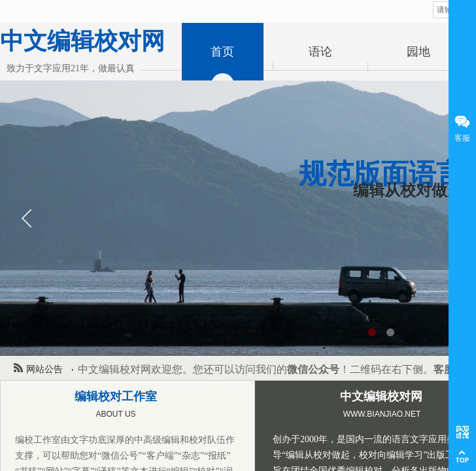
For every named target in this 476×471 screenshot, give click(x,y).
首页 (222, 52)
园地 (418, 52)
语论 (320, 52)
